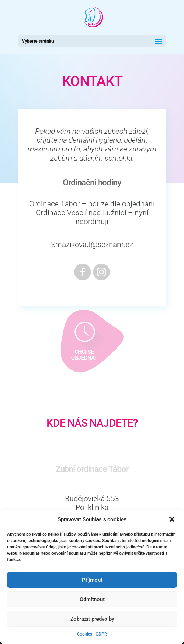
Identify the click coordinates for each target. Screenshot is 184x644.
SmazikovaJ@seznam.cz (92, 245)
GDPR (101, 634)
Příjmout (92, 580)
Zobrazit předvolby (92, 619)
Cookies (85, 634)
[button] (173, 520)
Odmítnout (92, 599)
